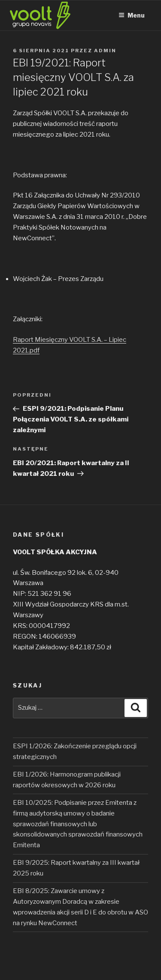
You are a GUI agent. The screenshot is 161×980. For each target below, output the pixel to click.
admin (105, 51)
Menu (132, 15)
